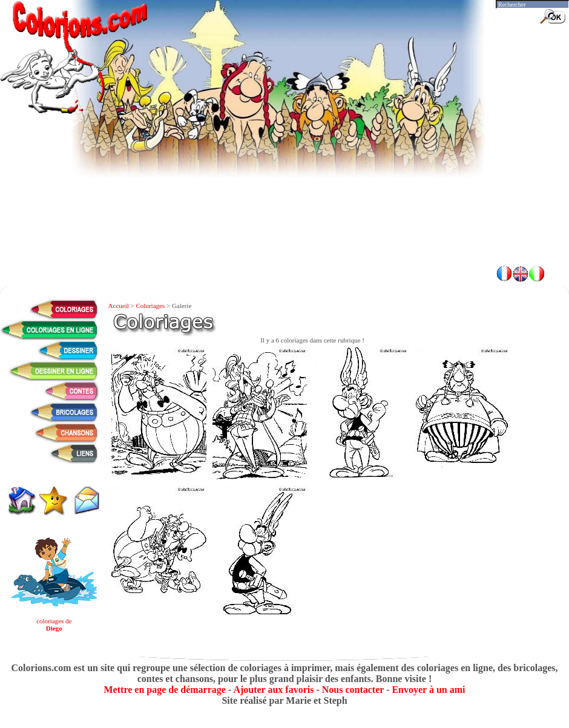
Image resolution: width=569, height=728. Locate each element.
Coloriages (151, 306)
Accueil (119, 306)
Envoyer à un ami (428, 690)
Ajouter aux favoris (273, 690)
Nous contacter (353, 690)
